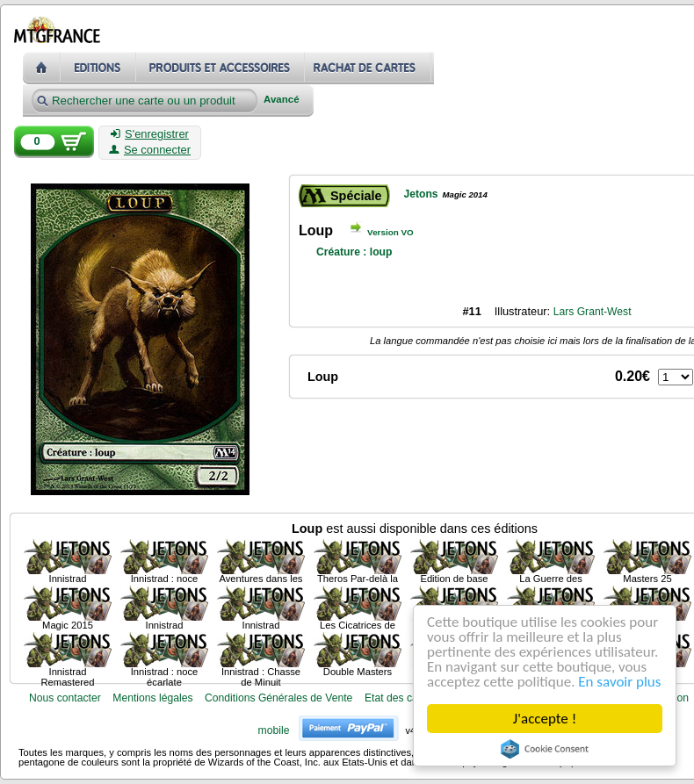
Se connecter (150, 150)
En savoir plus (620, 682)
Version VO (390, 232)
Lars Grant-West (593, 312)
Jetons (420, 194)
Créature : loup (354, 252)
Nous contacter (65, 698)
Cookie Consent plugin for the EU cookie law (545, 749)
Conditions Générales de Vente (278, 698)
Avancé (282, 100)
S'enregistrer (150, 134)
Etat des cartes (400, 698)
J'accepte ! (545, 719)
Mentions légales (152, 698)
